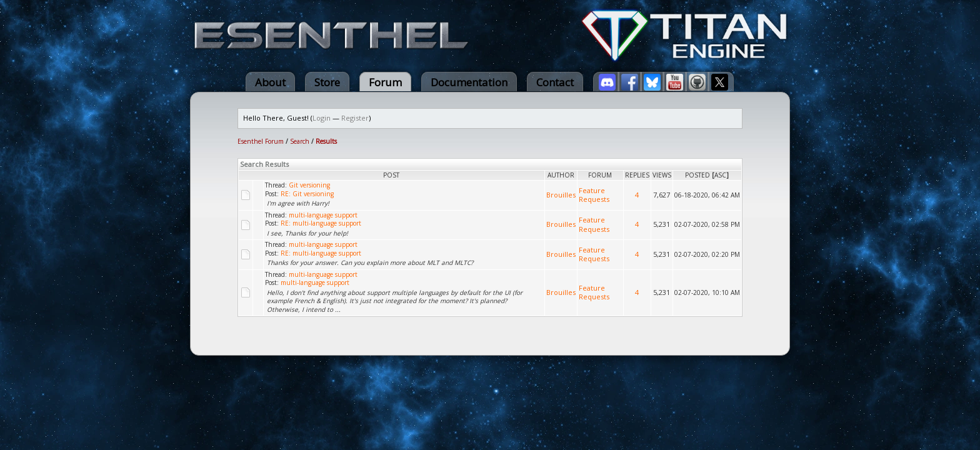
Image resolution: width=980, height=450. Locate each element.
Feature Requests (594, 195)
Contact (555, 82)
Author (561, 175)
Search (300, 141)
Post (391, 175)
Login (322, 118)
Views (662, 175)
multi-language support (323, 215)
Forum (385, 82)
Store (327, 82)
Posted (697, 175)
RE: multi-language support (321, 223)
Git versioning (309, 185)
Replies (637, 175)
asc (720, 175)
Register (355, 118)
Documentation (469, 82)
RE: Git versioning (307, 194)
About (270, 82)
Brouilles (561, 195)
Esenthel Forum (261, 141)
